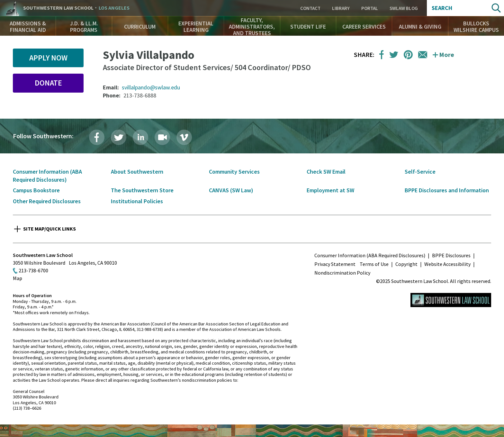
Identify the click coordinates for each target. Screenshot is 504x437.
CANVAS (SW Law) (231, 190)
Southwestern (76, 8)
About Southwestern (137, 172)
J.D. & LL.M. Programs (84, 27)
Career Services (364, 27)
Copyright (406, 264)
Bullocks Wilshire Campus (476, 27)
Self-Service (420, 172)
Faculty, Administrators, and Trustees (252, 27)
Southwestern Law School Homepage (451, 300)
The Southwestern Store (142, 190)
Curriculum (140, 27)
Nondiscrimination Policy (342, 273)
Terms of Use (374, 264)
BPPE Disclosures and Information (447, 190)
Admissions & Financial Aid (28, 27)
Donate (48, 83)
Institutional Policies (137, 201)
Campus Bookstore (36, 190)
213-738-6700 (33, 270)
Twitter (119, 137)
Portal (370, 8)
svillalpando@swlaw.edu (151, 87)
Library (341, 8)
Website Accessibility (447, 264)
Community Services (234, 172)
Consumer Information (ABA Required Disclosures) (370, 255)
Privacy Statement (335, 264)
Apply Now (48, 58)
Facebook (97, 137)
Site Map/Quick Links (50, 229)
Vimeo (184, 137)
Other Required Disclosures (47, 201)
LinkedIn (140, 137)
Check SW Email (326, 172)
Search (442, 8)
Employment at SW (330, 190)
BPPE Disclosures (451, 255)
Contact (310, 8)
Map (18, 278)
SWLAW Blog (404, 8)
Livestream (162, 137)
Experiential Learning (196, 27)
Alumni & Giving (420, 27)
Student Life (308, 27)
